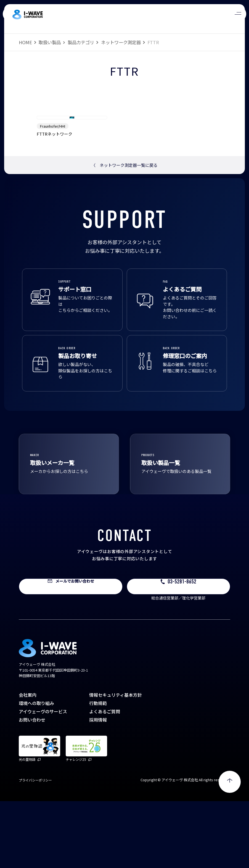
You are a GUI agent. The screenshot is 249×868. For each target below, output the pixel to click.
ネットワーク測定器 (121, 42)
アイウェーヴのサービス (43, 778)
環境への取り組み (36, 770)
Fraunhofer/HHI (53, 193)
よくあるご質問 (105, 778)
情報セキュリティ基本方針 (116, 762)
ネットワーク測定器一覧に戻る (124, 232)
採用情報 (98, 787)
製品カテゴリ (81, 42)
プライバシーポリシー (35, 847)
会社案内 (28, 762)
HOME (25, 42)
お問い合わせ (32, 787)
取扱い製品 (50, 42)
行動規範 (98, 770)
